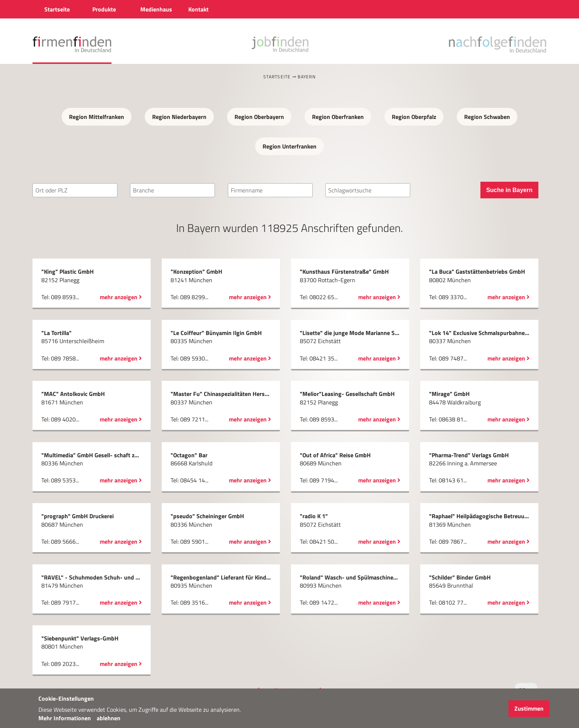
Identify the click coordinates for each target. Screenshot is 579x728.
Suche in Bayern (509, 190)
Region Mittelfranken (97, 117)
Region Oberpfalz (414, 117)
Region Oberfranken (338, 117)
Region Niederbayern (179, 117)
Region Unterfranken (289, 146)
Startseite (277, 77)
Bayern (307, 77)
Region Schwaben (487, 117)
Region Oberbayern (259, 117)
